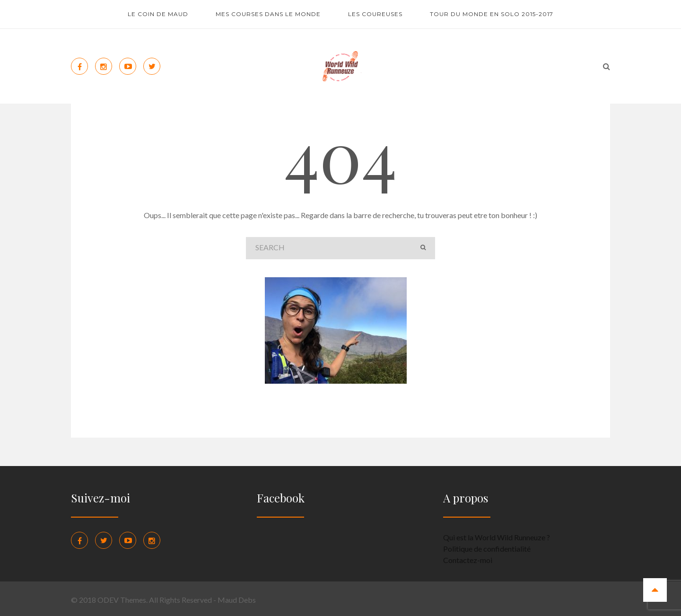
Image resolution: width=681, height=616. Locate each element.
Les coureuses (375, 14)
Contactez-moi (468, 560)
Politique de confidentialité (487, 549)
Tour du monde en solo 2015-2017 (492, 14)
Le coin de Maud (158, 14)
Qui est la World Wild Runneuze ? (497, 537)
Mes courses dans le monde (268, 14)
